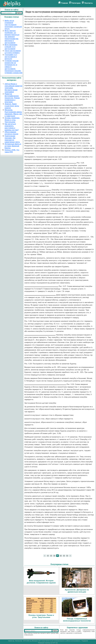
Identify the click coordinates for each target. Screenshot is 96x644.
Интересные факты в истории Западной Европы (13, 146)
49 (64, 556)
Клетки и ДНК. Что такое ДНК (12, 151)
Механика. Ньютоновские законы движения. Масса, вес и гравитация (13, 113)
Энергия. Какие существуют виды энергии (12, 106)
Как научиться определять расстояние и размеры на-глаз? (12, 127)
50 (67, 556)
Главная (65, 3)
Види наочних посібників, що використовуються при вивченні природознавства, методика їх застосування (12, 37)
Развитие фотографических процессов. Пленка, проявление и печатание (12, 98)
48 (61, 556)
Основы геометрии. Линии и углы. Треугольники (12, 120)
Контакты (89, 3)
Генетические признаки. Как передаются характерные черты (12, 139)
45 (51, 556)
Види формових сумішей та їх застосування (11, 47)
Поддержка (85, 641)
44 (48, 556)
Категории (76, 3)
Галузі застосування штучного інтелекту (13, 52)
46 (54, 556)
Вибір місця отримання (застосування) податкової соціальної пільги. (13, 25)
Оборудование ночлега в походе (11, 133)
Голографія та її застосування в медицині (11, 57)
